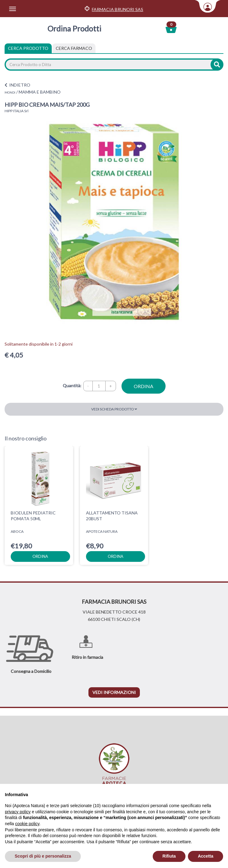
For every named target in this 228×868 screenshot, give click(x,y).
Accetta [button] (206, 856)
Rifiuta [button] (169, 856)
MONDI (10, 92)
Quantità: (72, 386)
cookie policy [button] (27, 824)
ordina (144, 386)
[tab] (74, 48)
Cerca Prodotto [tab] (28, 48)
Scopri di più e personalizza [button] (43, 856)
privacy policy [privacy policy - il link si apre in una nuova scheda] (18, 812)
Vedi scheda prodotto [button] (114, 409)
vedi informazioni (114, 692)
